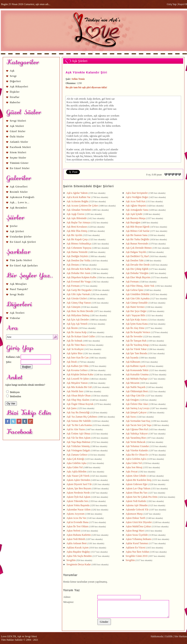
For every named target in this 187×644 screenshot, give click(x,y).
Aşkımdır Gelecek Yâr (137, 510)
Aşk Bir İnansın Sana (137, 235)
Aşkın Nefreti (74, 531)
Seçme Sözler (18, 158)
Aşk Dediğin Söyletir (78, 256)
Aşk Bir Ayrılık (75, 235)
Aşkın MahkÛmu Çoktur (139, 526)
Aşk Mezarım (133, 383)
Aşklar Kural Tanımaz (137, 543)
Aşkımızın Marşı (135, 514)
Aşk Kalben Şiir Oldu (78, 366)
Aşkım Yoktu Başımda (78, 505)
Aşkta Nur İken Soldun (138, 552)
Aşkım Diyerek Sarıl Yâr (80, 484)
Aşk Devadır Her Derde (138, 265)
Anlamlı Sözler (19, 142)
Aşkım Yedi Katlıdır (136, 501)
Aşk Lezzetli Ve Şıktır (78, 379)
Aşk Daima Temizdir (77, 252)
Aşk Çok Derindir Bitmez (139, 248)
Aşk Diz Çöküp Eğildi (137, 269)
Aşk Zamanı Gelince (77, 455)
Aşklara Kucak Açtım (78, 548)
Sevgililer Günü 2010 (137, 556)
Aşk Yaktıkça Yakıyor (137, 434)
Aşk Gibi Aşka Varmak (79, 294)
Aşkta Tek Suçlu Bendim (80, 556)
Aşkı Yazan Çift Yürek (78, 476)
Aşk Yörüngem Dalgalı (79, 450)
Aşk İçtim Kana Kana (137, 324)
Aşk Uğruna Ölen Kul (137, 429)
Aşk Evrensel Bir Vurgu (79, 282)
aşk (96, 116)
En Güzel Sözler (20, 168)
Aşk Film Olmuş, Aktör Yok (140, 286)
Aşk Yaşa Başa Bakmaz (79, 442)
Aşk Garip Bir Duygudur (80, 290)
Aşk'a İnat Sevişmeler (137, 193)
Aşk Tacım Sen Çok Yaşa (139, 425)
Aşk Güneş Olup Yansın (79, 303)
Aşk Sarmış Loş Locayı (138, 408)
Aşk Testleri (17, 313)
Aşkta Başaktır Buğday (79, 552)
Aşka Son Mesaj (134, 467)
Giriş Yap (172, 4)
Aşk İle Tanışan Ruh (136, 341)
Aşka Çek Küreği (76, 459)
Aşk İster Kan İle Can (78, 358)
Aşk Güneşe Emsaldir (137, 303)
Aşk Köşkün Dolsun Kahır (80, 374)
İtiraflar (15, 97)
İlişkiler (15, 92)
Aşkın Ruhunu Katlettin (79, 535)
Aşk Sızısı (131, 417)
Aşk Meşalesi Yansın (77, 383)
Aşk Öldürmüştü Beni (137, 391)
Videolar (15, 318)
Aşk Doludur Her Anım (79, 273)
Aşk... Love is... (20, 202)
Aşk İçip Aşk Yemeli (77, 324)
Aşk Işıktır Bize (75, 353)
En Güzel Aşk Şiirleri (23, 242)
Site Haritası (181, 636)
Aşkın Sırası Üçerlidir (137, 535)
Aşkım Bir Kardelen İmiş (139, 480)
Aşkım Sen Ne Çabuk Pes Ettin (142, 497)
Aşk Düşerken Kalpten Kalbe (82, 277)
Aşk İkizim (73, 328)
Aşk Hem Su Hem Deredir (80, 311)
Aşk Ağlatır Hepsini (136, 206)
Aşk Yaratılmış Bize (136, 438)
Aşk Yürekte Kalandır (137, 450)
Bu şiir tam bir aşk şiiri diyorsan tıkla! (87, 87)
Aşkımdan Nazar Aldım (79, 510)
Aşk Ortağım (133, 400)
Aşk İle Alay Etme (135, 328)
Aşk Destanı (73, 265)
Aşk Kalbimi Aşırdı (136, 366)
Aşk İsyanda (132, 358)
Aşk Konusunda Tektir (137, 370)
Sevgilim (71, 560)
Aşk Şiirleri (17, 231)
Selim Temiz (78, 79)
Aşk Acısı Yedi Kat (136, 201)
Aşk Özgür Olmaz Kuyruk (80, 404)
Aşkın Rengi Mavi (135, 531)
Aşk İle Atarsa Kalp (77, 332)
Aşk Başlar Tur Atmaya (79, 222)
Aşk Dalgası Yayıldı (136, 252)
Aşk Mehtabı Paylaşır (137, 379)
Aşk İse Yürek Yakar (137, 349)
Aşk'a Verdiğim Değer (137, 197)
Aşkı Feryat (132, 472)
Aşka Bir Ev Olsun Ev (137, 455)
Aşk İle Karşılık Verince (138, 332)
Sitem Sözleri (18, 152)
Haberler (15, 102)
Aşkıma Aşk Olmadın (137, 505)
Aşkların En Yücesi (136, 548)
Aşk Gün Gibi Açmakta (138, 298)
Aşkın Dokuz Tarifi (136, 518)
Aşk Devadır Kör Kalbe (79, 269)
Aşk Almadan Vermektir (79, 210)
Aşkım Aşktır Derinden (79, 480)
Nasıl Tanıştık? (19, 289)
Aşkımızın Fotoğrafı (22, 197)
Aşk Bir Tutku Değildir (138, 239)
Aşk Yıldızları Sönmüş (78, 446)
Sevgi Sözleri (18, 121)
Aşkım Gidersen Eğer (137, 484)
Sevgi (13, 76)
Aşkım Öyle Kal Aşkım (79, 497)
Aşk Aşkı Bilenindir (77, 218)
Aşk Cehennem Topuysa (79, 248)
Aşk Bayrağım (133, 222)
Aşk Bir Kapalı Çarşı (78, 239)
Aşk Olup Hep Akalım (78, 400)
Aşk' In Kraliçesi (75, 349)
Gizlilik (169, 636)
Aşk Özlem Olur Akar (137, 404)
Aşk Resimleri (19, 208)
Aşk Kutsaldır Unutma (138, 374)
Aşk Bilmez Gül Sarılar (138, 231)
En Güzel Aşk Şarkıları (24, 266)
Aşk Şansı (72, 408)
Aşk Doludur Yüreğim (137, 273)
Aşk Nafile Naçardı (136, 387)
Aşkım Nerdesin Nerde (79, 493)
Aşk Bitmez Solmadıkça (79, 244)
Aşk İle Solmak (75, 341)
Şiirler (14, 226)
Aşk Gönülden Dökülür (138, 294)
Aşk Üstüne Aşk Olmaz (79, 434)
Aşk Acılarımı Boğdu (78, 201)
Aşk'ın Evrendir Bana (78, 522)
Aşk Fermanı (133, 282)
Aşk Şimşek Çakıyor (136, 412)
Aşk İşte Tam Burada (137, 353)
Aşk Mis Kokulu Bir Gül (79, 387)
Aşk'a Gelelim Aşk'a (136, 459)
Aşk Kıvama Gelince (78, 370)
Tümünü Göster (19, 163)
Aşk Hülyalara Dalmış (78, 315)
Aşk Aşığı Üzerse (76, 214)
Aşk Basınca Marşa (136, 218)
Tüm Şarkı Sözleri (21, 260)
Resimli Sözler (19, 192)
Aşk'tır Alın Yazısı (76, 429)
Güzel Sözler (18, 131)
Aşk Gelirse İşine (135, 290)
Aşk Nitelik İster (75, 391)
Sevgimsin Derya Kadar (79, 564)
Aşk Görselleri (19, 187)
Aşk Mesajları (18, 284)
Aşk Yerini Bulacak (136, 442)
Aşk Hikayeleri (19, 87)
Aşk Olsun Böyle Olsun (79, 396)
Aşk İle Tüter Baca (76, 345)
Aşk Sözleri (17, 126)
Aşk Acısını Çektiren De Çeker (83, 206)
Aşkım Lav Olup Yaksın (138, 488)
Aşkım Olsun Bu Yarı (137, 493)
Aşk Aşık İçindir (134, 214)
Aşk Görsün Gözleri (77, 298)
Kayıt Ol (183, 4)
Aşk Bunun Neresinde (137, 244)
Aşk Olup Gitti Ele (136, 396)
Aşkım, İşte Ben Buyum (79, 488)
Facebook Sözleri (20, 147)
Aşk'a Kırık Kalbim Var (79, 197)
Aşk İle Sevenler (134, 336)
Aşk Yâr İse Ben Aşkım (79, 438)
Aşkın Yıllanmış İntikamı (139, 539)
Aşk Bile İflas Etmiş (77, 231)
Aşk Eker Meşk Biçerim (138, 277)
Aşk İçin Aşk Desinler (78, 320)
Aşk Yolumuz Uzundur (138, 446)
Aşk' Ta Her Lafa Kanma (80, 425)
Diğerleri (15, 81)
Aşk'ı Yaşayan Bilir (136, 315)
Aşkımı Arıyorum (76, 514)
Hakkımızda (157, 636)
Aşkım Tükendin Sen (78, 501)
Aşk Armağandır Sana (137, 210)
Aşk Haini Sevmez (136, 307)
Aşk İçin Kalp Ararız (137, 320)
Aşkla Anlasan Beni (77, 543)
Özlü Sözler (17, 137)
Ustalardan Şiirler (21, 237)
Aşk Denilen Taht (135, 260)
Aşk (12, 71)
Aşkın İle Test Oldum (78, 526)
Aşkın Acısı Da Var (77, 518)
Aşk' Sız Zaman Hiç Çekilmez (82, 417)
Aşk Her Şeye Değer (136, 311)
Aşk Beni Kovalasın (77, 227)
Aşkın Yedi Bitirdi (76, 539)
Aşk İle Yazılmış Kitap (138, 345)
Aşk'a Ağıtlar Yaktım (78, 193)
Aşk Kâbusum (133, 362)
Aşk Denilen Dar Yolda (79, 260)
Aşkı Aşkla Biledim (77, 472)
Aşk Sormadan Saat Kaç (138, 421)
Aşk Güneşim (74, 307)
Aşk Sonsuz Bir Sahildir (79, 421)
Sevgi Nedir (17, 294)
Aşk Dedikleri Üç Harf (138, 256)
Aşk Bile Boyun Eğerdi (138, 227)
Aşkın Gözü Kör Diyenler (139, 522)
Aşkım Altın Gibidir (136, 476)
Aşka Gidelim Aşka (77, 463)
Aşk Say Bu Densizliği (78, 412)
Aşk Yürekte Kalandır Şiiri (87, 72)
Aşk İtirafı (72, 362)
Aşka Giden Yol (134, 463)
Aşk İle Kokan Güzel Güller (81, 336)
